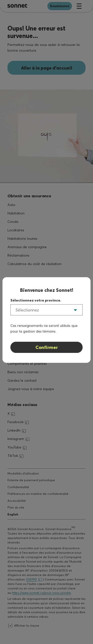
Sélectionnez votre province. (36, 300)
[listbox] (46, 310)
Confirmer (47, 347)
